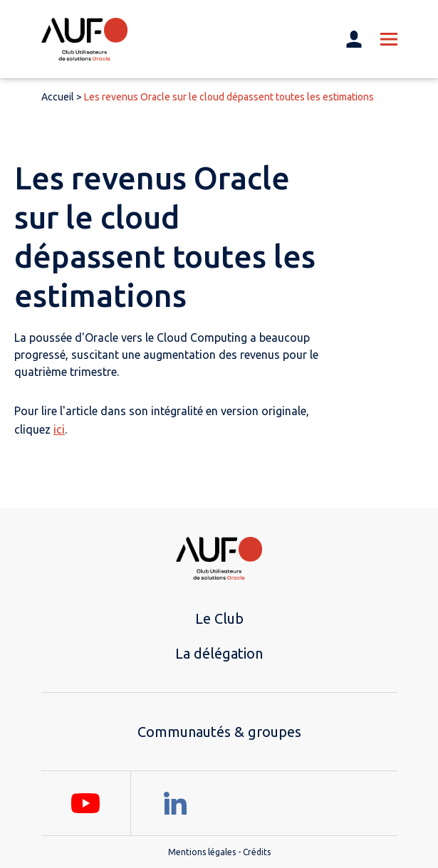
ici (59, 429)
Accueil (58, 97)
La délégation (219, 653)
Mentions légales (202, 852)
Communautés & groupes (219, 732)
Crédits (257, 852)
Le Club (219, 618)
